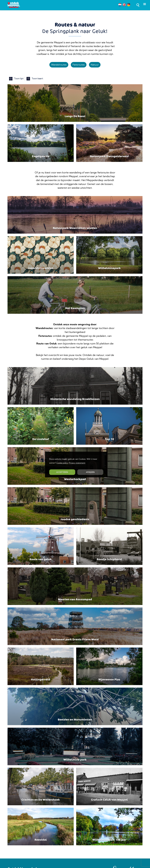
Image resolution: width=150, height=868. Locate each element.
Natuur (95, 65)
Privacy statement (77, 463)
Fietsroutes (79, 65)
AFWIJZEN (90, 472)
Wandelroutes (59, 65)
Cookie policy (62, 463)
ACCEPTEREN (62, 472)
